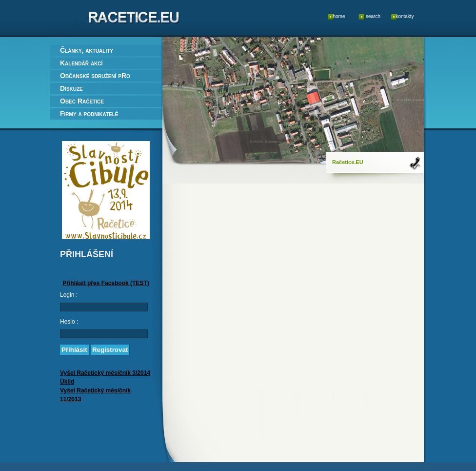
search (373, 16)
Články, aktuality (87, 50)
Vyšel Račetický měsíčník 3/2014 (105, 373)
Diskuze (71, 88)
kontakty (405, 16)
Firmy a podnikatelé (89, 114)
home (339, 16)
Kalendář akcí (81, 63)
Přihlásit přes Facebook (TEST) (106, 283)
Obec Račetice (82, 101)
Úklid (67, 382)
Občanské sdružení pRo (95, 76)
